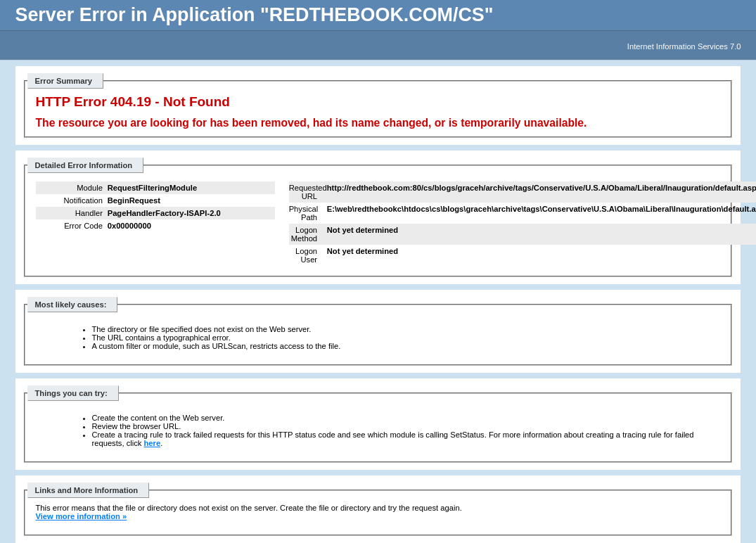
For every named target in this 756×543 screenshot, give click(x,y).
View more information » (82, 516)
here (153, 443)
